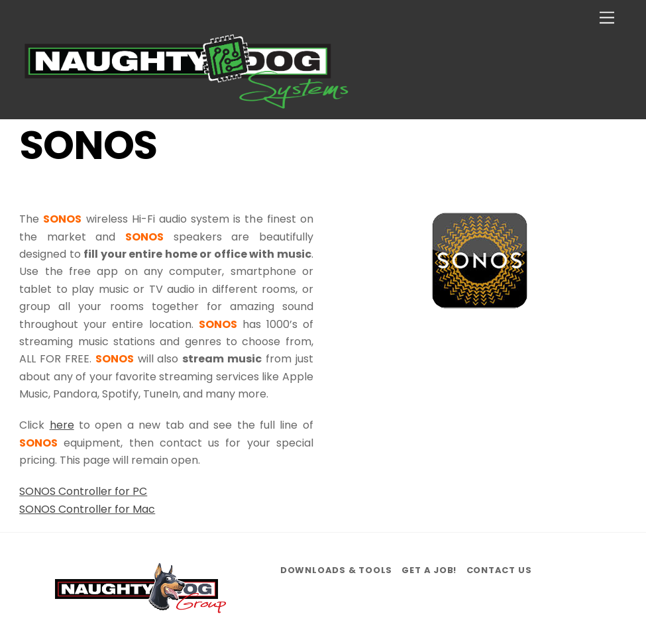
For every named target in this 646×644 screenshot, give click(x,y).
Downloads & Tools (336, 570)
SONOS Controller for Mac (87, 509)
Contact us (499, 570)
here (62, 425)
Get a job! (429, 570)
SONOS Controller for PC (83, 491)
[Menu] (607, 18)
